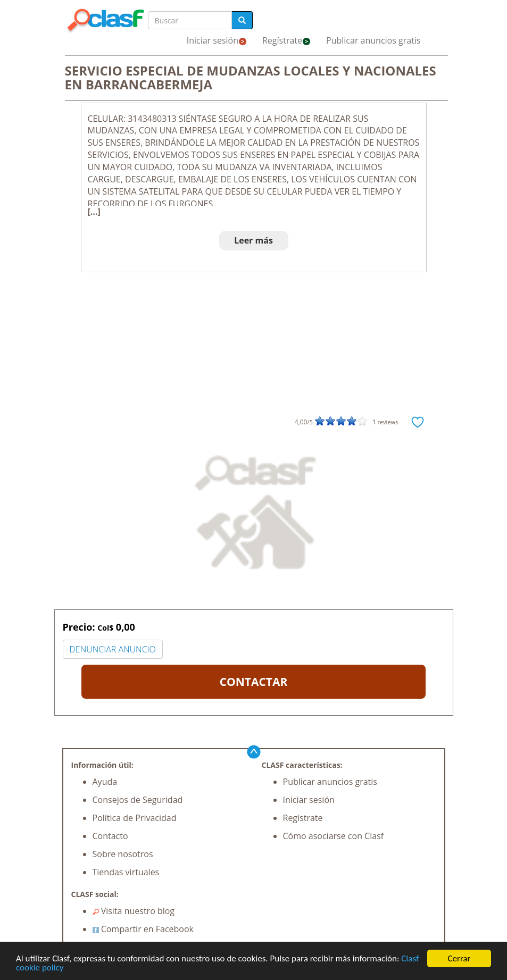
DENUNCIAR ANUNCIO (113, 649)
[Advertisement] (254, 352)
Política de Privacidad (135, 818)
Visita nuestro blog (134, 911)
